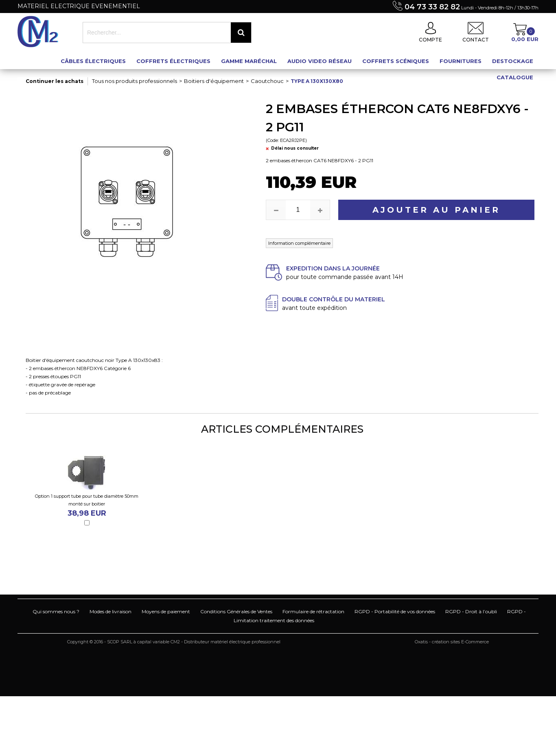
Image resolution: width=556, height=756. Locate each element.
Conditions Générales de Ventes (236, 611)
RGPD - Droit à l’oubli (471, 611)
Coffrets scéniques (396, 61)
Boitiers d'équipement (214, 81)
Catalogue (515, 77)
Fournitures (461, 61)
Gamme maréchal (249, 61)
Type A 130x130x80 (317, 81)
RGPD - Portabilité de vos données (395, 611)
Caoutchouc (267, 81)
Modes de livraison (111, 611)
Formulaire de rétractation (313, 611)
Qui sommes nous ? (56, 611)
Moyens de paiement (166, 611)
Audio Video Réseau (320, 61)
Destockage (513, 61)
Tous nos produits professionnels (135, 81)
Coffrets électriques (173, 61)
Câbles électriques (93, 61)
